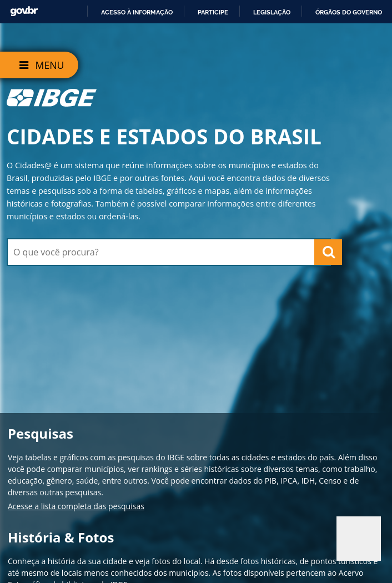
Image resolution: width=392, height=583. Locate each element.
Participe (213, 12)
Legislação (272, 12)
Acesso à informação (137, 12)
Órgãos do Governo (349, 12)
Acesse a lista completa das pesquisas (76, 506)
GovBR (24, 11)
